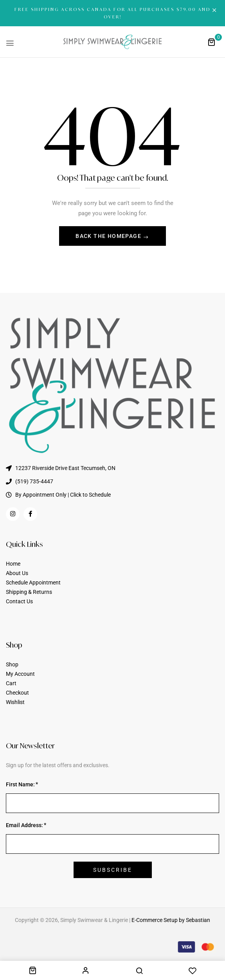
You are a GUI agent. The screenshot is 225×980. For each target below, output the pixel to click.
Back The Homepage (109, 236)
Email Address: (24, 825)
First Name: (20, 784)
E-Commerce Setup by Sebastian (171, 920)
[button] (211, 42)
